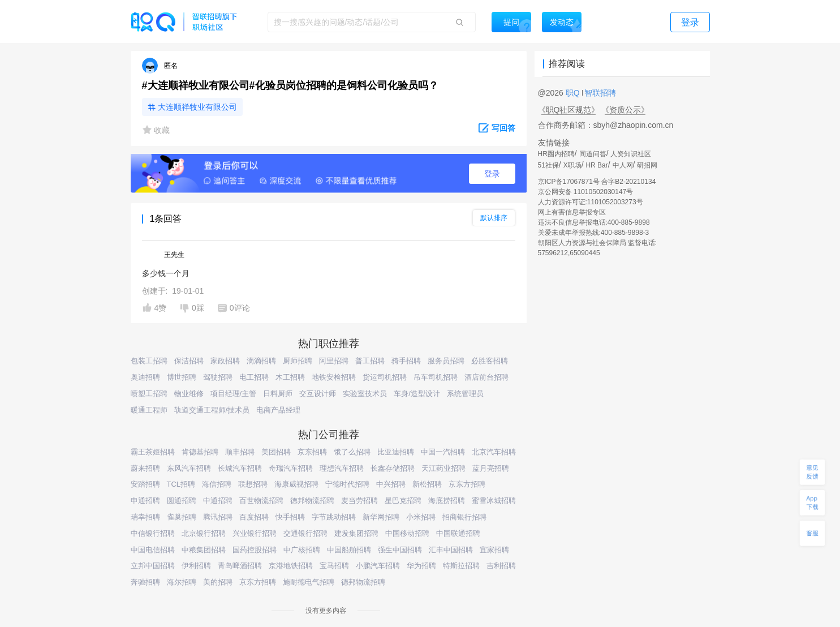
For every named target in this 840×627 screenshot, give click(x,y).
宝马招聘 (334, 566)
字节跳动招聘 (334, 517)
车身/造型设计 (417, 394)
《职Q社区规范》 (569, 110)
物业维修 (189, 394)
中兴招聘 (391, 484)
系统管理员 (465, 394)
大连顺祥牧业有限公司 (197, 107)
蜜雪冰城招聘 (494, 501)
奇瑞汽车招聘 (291, 468)
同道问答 (593, 154)
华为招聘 (421, 566)
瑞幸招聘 (145, 517)
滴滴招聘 (261, 361)
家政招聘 (225, 361)
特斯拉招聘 (461, 566)
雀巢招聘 (182, 517)
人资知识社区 (631, 154)
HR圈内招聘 (556, 154)
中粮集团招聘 (204, 550)
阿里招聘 (334, 361)
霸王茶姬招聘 (153, 452)
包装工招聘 (149, 361)
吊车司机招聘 (436, 377)
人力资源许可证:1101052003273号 (591, 202)
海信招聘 (217, 484)
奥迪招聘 (145, 377)
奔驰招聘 (145, 582)
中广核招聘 (302, 550)
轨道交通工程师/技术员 (212, 410)
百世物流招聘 (261, 501)
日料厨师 (278, 394)
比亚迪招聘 (396, 452)
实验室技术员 (365, 394)
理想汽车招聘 (342, 468)
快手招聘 (290, 517)
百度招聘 (254, 517)
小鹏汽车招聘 (378, 566)
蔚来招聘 (145, 468)
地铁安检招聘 (334, 377)
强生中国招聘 (400, 550)
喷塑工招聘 (149, 394)
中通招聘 (218, 501)
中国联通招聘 (458, 533)
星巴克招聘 (403, 501)
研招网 (647, 165)
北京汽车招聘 (494, 452)
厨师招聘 (298, 361)
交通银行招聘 (305, 533)
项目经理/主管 (234, 394)
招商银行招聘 (464, 517)
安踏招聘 (145, 484)
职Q (574, 93)
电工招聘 (254, 377)
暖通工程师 (149, 410)
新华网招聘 (381, 517)
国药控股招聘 (255, 550)
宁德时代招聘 (347, 484)
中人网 (623, 165)
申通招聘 (145, 501)
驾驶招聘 (218, 377)
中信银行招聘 (153, 533)
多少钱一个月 (166, 273)
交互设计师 (318, 394)
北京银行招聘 (204, 533)
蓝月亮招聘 (491, 468)
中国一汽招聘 (443, 452)
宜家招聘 (494, 550)
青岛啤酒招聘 (240, 566)
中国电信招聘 (153, 550)
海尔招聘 (182, 582)
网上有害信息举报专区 (572, 212)
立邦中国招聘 (153, 566)
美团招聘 (276, 452)
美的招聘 (218, 582)
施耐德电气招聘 (309, 582)
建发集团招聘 (356, 533)
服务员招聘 (446, 361)
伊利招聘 (196, 566)
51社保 (548, 165)
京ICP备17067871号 (569, 182)
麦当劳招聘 (359, 501)
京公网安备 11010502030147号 (586, 192)
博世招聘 (182, 377)
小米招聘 (421, 517)
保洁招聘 (189, 361)
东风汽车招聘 (189, 468)
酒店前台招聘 (486, 377)
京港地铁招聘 (291, 566)
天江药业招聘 (443, 468)
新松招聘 (427, 484)
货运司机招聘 (385, 377)
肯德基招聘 (200, 452)
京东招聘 (312, 452)
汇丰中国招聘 (451, 550)
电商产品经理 (278, 410)
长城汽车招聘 (240, 468)
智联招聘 (600, 93)
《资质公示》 (625, 110)
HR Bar (596, 165)
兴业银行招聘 (255, 533)
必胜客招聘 (490, 361)
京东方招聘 (467, 484)
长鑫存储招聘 (393, 468)
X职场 (572, 165)
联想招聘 (253, 484)
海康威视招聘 (296, 484)
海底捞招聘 (447, 501)
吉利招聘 (501, 566)
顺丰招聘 (240, 452)
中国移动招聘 (407, 533)
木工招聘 (290, 377)
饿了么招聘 (352, 452)
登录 (492, 174)
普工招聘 (370, 361)
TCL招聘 (181, 484)
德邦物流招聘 (312, 501)
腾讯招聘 (218, 517)
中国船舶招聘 (349, 550)
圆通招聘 (182, 501)
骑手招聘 (406, 361)
